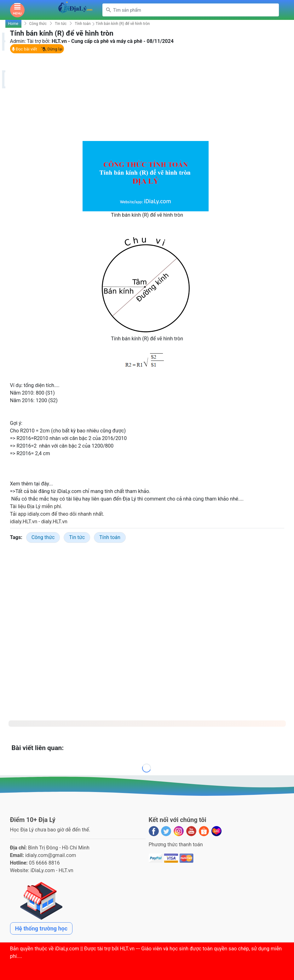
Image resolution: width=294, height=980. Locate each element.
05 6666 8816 (44, 863)
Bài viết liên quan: (38, 748)
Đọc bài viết (24, 49)
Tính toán (83, 24)
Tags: (16, 537)
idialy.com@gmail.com (51, 855)
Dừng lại (52, 49)
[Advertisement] (147, 97)
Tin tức (61, 24)
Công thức (38, 24)
